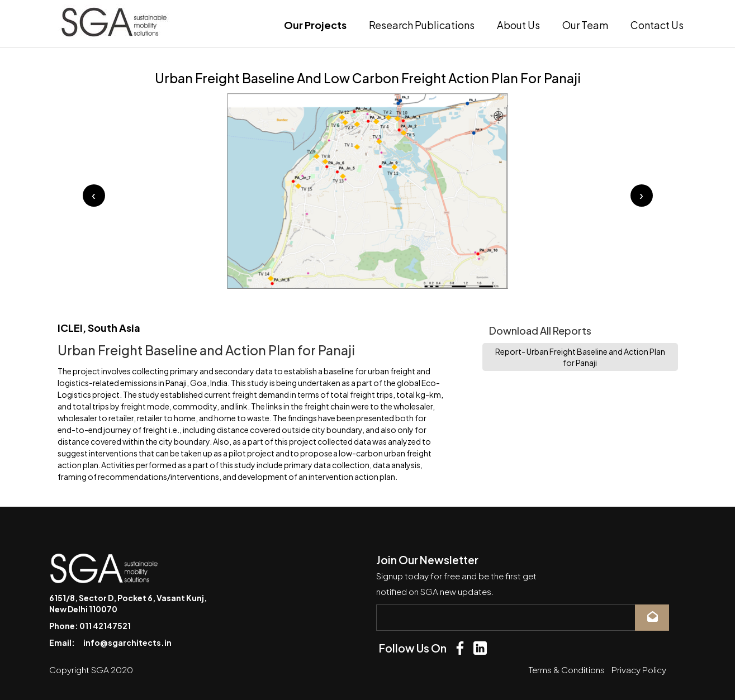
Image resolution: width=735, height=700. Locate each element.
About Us (518, 25)
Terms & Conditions (567, 670)
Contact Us (657, 25)
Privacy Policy (639, 670)
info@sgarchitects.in (127, 642)
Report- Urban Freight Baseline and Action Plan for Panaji (580, 357)
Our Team (585, 25)
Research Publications (422, 25)
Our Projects (315, 25)
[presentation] (94, 196)
